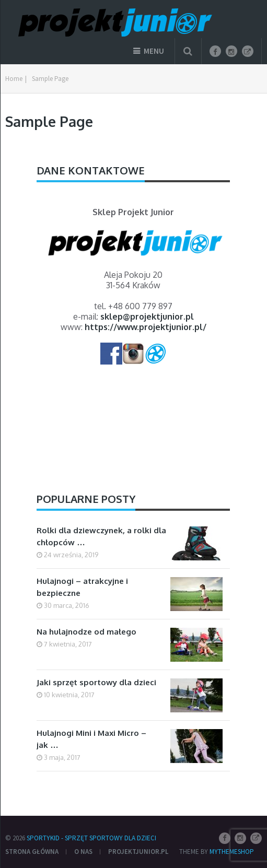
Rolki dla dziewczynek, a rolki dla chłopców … (101, 536)
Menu (154, 51)
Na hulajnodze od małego (86, 632)
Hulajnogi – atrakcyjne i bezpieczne (82, 587)
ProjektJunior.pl (138, 852)
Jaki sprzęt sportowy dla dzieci (96, 682)
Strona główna (32, 852)
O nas (83, 852)
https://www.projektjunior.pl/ (146, 327)
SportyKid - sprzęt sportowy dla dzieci (91, 838)
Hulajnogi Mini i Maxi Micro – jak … (91, 739)
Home (14, 79)
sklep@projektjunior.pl (147, 316)
